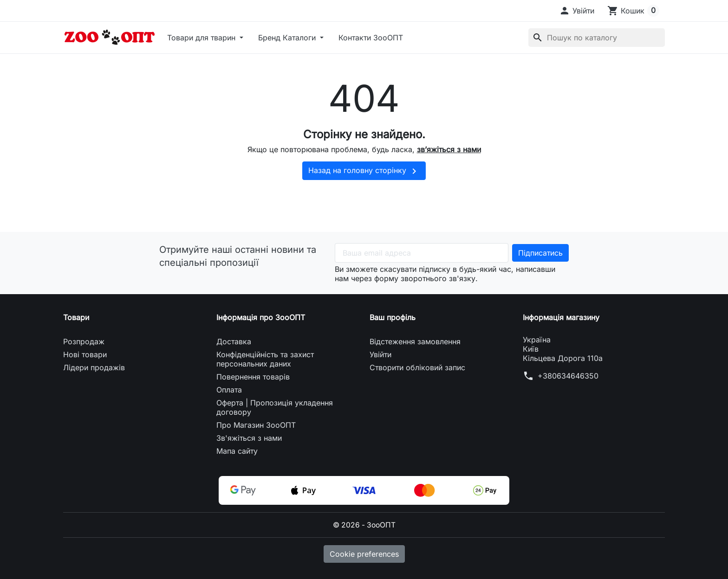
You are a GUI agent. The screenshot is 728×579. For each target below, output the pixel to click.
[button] (577, 11)
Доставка (234, 341)
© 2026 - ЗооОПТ (364, 525)
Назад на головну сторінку (364, 171)
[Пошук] (597, 38)
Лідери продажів (94, 367)
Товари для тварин (202, 38)
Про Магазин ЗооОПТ (256, 425)
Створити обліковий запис (417, 367)
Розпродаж (84, 341)
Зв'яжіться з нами (249, 438)
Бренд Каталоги (288, 38)
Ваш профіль (393, 317)
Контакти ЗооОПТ (371, 38)
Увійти (380, 354)
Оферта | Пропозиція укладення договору (275, 407)
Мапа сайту (237, 451)
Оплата (229, 390)
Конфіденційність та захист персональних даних (265, 359)
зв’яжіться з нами (449, 149)
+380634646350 (568, 376)
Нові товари (85, 354)
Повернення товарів (253, 377)
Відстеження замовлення (415, 341)
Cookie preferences (364, 553)
